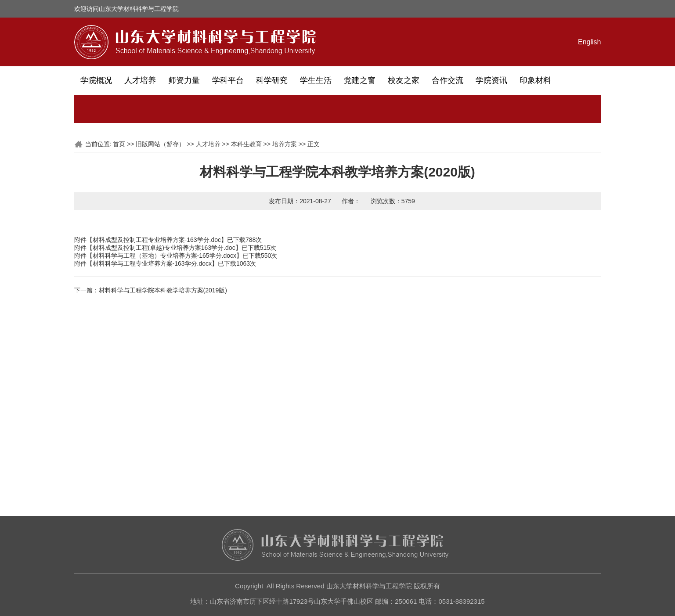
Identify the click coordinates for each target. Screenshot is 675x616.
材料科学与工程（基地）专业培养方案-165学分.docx (164, 256)
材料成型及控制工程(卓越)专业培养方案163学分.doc (164, 248)
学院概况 (96, 80)
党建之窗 (360, 80)
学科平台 (228, 80)
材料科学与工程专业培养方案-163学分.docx (152, 263)
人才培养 (140, 80)
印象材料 (535, 80)
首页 (119, 144)
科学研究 (272, 80)
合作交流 (448, 80)
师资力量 (184, 80)
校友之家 (404, 80)
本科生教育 (246, 144)
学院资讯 (491, 80)
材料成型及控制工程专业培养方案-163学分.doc (157, 240)
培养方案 (285, 144)
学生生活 (316, 80)
